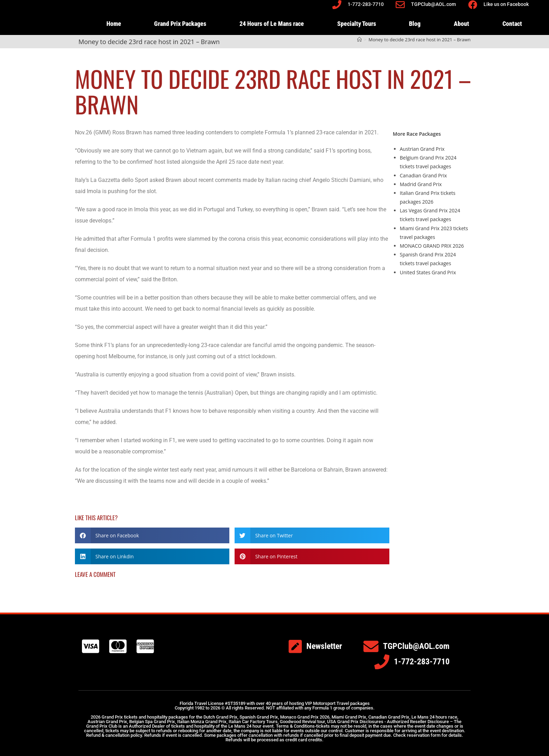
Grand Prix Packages (180, 24)
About (461, 24)
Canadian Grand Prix (423, 175)
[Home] (359, 40)
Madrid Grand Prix (421, 184)
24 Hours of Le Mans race (272, 24)
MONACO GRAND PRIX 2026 (432, 246)
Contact (512, 24)
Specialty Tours (357, 24)
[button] (152, 535)
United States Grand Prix (428, 272)
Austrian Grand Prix (422, 149)
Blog (415, 24)
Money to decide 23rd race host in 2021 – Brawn (420, 40)
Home (114, 24)
